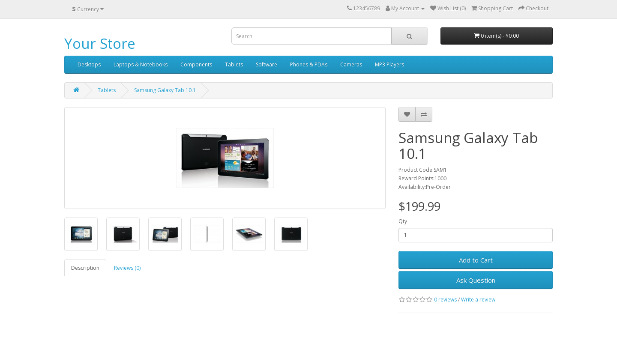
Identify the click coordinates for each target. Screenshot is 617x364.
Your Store (100, 43)
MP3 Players (389, 64)
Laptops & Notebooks (141, 64)
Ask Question (476, 280)
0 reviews (445, 300)
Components (196, 64)
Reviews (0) (127, 268)
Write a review (478, 300)
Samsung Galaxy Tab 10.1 (165, 90)
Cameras (351, 64)
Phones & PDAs (309, 64)
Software (267, 64)
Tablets (234, 64)
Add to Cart (476, 260)
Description (85, 268)
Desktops (89, 64)
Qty (403, 221)
